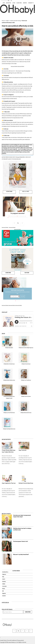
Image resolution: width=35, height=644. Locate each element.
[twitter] (8, 1)
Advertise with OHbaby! (14, 66)
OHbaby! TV (31, 3)
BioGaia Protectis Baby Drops (26, 483)
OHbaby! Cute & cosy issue (26, 396)
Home (3, 21)
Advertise (8, 3)
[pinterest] (27, 631)
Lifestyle (4, 584)
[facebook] (14, 631)
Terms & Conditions (12, 640)
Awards (25, 3)
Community (4, 586)
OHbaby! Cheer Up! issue (26, 364)
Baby (3, 577)
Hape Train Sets (22, 450)
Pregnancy (4, 574)
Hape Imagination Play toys (9, 483)
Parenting (4, 581)
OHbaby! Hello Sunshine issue (26, 413)
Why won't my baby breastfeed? (21, 554)
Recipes (4, 589)
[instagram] (23, 631)
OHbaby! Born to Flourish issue (9, 364)
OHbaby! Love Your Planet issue (9, 413)
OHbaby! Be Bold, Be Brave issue (9, 380)
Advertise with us (5, 572)
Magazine (4, 593)
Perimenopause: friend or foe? (21, 541)
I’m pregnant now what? (17, 213)
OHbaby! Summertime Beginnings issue (26, 348)
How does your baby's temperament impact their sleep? (22, 516)
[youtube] (31, 631)
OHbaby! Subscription (9, 348)
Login (14, 3)
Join (4, 3)
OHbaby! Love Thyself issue (26, 380)
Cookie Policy (3, 640)
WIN (3, 591)
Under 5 (7, 21)
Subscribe (19, 3)
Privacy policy (20, 640)
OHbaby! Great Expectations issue (9, 429)
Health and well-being (15, 21)
